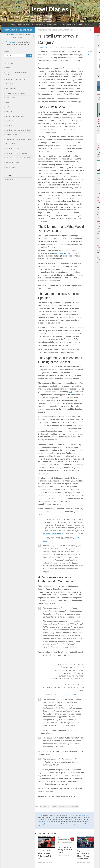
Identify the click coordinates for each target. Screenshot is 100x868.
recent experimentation (64, 253)
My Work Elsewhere (12, 121)
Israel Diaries (50, 9)
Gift (39, 824)
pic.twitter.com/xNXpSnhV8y (73, 536)
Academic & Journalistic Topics (16, 79)
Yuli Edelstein (74, 809)
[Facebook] (21, 30)
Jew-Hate (9, 112)
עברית (8, 68)
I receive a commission (52, 827)
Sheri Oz (44, 48)
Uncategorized (11, 167)
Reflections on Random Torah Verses (18, 158)
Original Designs (11, 135)
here (70, 392)
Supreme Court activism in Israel (60, 809)
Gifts (7, 102)
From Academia (24, 24)
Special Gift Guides (12, 162)
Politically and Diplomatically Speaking (57, 30)
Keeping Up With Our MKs (15, 116)
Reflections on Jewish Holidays (16, 153)
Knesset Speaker (45, 809)
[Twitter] (31, 30)
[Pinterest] (28, 30)
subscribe (82, 818)
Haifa (8, 107)
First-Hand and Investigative (15, 93)
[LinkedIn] (24, 30)
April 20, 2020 (71, 697)
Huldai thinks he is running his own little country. (65, 852)
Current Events (38, 24)
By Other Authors (12, 89)
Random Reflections (68, 24)
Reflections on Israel (13, 149)
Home (13, 24)
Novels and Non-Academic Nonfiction (18, 130)
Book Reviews (52, 24)
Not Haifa (9, 125)
